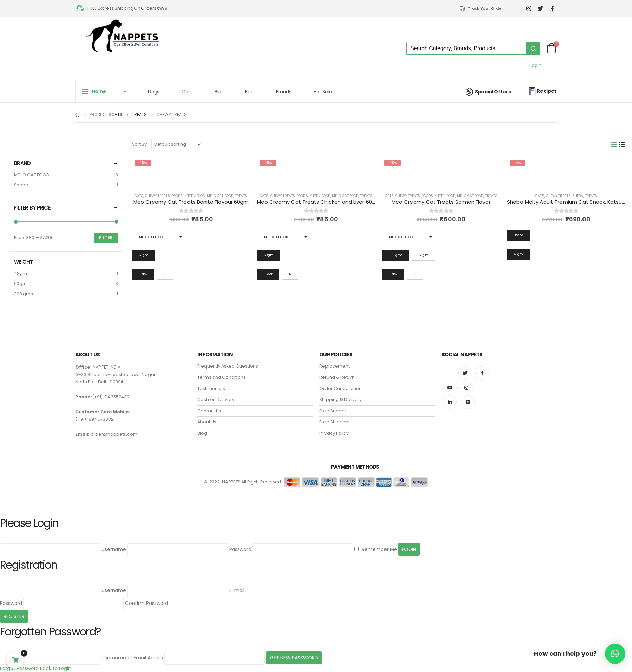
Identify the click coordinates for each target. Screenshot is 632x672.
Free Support (334, 411)
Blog (202, 433)
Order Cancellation (341, 388)
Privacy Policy (334, 433)
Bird (219, 92)
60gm (20, 284)
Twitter (465, 373)
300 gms (23, 294)
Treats (241, 196)
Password (240, 549)
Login (536, 65)
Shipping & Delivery (341, 400)
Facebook (482, 373)
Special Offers (487, 92)
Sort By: (140, 144)
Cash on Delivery (216, 400)
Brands (284, 92)
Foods (177, 196)
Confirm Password (147, 603)
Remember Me (376, 549)
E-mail (237, 590)
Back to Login (56, 668)
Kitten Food (195, 196)
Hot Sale (323, 92)
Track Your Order (481, 8)
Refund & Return (337, 377)
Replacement (334, 366)
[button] (615, 654)
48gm (21, 273)
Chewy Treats (157, 196)
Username (114, 549)
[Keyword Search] (466, 48)
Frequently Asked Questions (228, 366)
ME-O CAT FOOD (220, 196)
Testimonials (211, 388)
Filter (106, 238)
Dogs (154, 92)
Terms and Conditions (222, 377)
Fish (249, 92)
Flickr (468, 402)
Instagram (466, 388)
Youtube (450, 388)
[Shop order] (178, 144)
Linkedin (450, 402)
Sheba (578, 196)
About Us (207, 422)
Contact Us (209, 411)
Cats (187, 92)
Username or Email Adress (132, 658)
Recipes (542, 91)
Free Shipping (334, 422)
